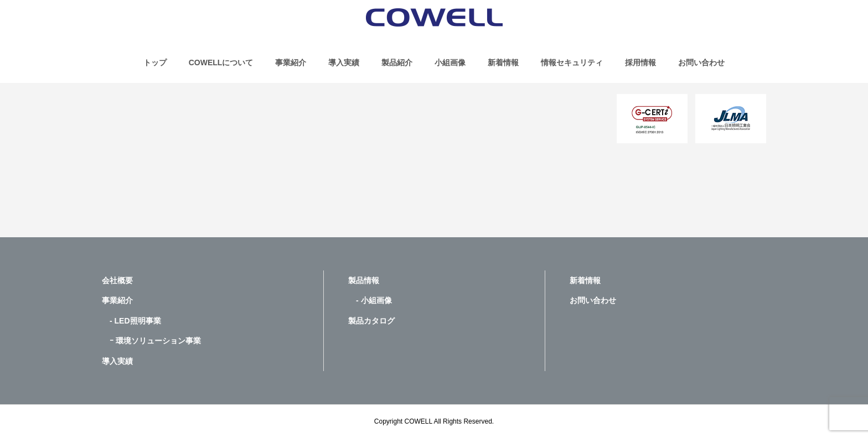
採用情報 (640, 62)
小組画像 (450, 62)
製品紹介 (397, 62)
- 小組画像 (370, 300)
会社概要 (117, 280)
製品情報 (364, 280)
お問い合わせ (701, 62)
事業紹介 (291, 62)
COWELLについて (221, 62)
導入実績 (344, 62)
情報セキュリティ (572, 62)
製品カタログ (371, 321)
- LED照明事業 (131, 321)
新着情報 (503, 62)
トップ (155, 62)
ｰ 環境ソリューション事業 (151, 341)
